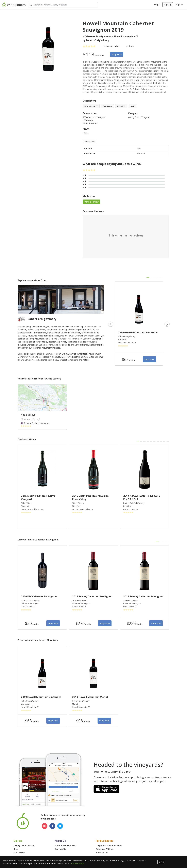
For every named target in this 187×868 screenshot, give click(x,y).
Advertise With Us (105, 849)
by (96, 40)
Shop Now (117, 54)
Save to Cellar (111, 46)
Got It (161, 862)
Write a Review (92, 202)
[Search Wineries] (63, 5)
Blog (16, 849)
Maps (157, 5)
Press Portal (102, 852)
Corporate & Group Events (109, 845)
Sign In (179, 5)
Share (130, 46)
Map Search (19, 852)
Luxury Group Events (24, 845)
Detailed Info (89, 141)
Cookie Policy (78, 863)
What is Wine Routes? (65, 845)
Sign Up (168, 5)
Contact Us (60, 849)
